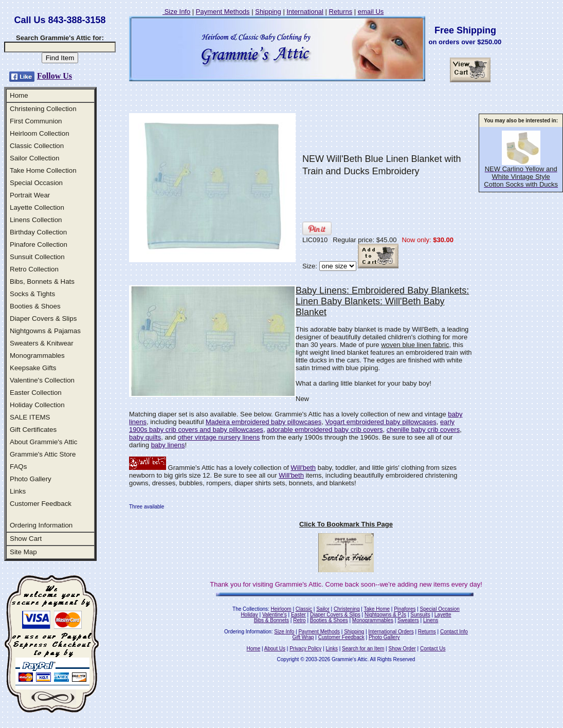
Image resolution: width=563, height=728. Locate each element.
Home (19, 95)
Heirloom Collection (40, 133)
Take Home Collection (43, 170)
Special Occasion (36, 183)
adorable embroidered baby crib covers (325, 430)
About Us (275, 649)
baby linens (168, 445)
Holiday (249, 615)
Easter (298, 615)
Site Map (23, 552)
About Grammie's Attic (43, 442)
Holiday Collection (37, 405)
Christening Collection (43, 109)
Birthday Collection (38, 232)
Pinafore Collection (39, 244)
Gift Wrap (303, 637)
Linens (431, 620)
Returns (341, 12)
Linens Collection (36, 220)
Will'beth (303, 468)
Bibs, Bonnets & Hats (42, 281)
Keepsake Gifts (33, 368)
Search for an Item (363, 649)
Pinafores (405, 609)
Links (18, 491)
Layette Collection (37, 207)
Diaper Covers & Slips (43, 318)
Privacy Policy (305, 649)
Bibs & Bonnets (271, 620)
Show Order (402, 649)
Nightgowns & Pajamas (45, 331)
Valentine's (275, 615)
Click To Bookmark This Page (346, 524)
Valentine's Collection (42, 380)
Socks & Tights (32, 294)
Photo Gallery (31, 479)
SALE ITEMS (30, 417)
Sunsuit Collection (37, 257)
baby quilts (145, 437)
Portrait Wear (30, 195)
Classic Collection (37, 146)
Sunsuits (420, 615)
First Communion (36, 121)
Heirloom (281, 609)
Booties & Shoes (35, 306)
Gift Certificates (33, 430)
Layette (443, 615)
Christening (347, 609)
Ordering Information (41, 525)
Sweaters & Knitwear (42, 343)
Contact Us (433, 649)
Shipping (268, 12)
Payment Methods (223, 12)
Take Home (377, 609)
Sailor (323, 609)
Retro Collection (34, 269)
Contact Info (454, 632)
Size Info (176, 12)
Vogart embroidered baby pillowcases (381, 422)
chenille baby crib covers (423, 430)
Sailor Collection (34, 158)
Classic (304, 609)
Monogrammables (37, 356)
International (305, 12)
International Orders (391, 632)
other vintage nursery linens (219, 437)
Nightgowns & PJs (385, 615)
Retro (299, 620)
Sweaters (408, 620)
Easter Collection (36, 393)
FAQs (18, 467)
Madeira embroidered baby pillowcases (264, 422)
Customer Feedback (41, 504)
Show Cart (26, 539)
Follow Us (55, 76)
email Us (371, 12)
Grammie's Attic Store (43, 454)
